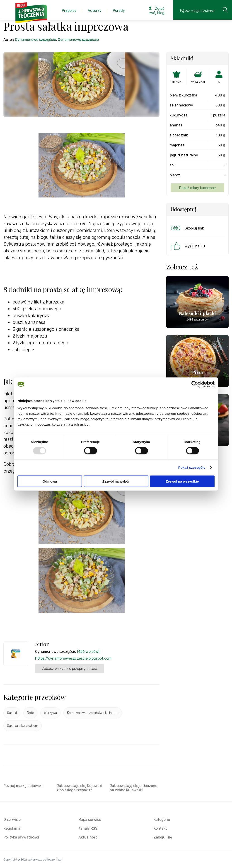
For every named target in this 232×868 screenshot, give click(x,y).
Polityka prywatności (21, 837)
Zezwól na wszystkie (182, 481)
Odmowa (50, 481)
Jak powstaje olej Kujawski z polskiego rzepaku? (79, 788)
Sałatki (12, 713)
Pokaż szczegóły (192, 467)
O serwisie (12, 820)
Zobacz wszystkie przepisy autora (70, 669)
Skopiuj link (187, 228)
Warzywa (50, 713)
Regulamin (12, 828)
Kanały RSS (88, 828)
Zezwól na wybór (116, 481)
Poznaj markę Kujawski (23, 786)
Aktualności (88, 837)
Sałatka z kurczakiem (23, 726)
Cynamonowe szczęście (35, 40)
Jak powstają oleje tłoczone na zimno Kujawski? (133, 788)
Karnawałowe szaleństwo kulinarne (93, 713)
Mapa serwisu (90, 820)
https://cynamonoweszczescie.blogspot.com (73, 658)
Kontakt (160, 828)
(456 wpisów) (88, 652)
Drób (30, 713)
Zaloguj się (163, 837)
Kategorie (162, 820)
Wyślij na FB (187, 246)
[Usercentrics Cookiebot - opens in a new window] (195, 384)
